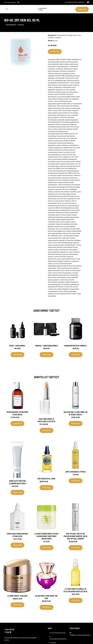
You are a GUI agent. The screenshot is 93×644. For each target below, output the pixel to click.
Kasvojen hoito (72, 35)
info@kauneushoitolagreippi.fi (80, 635)
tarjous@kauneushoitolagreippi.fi (74, 2)
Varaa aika (82, 9)
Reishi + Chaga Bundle (17, 346)
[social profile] (18, 2)
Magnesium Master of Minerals (76, 346)
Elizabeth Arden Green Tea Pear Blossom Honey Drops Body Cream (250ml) (46, 536)
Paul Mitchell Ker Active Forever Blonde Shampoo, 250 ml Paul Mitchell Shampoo (76, 536)
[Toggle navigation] (7, 9)
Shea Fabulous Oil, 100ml (46, 479)
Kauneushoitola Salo (58, 633)
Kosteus (21, 25)
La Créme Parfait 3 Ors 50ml (17, 596)
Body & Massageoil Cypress (76, 472)
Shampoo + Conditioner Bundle (46, 346)
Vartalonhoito (11, 25)
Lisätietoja (55, 52)
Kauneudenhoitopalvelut (58, 639)
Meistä (54, 643)
